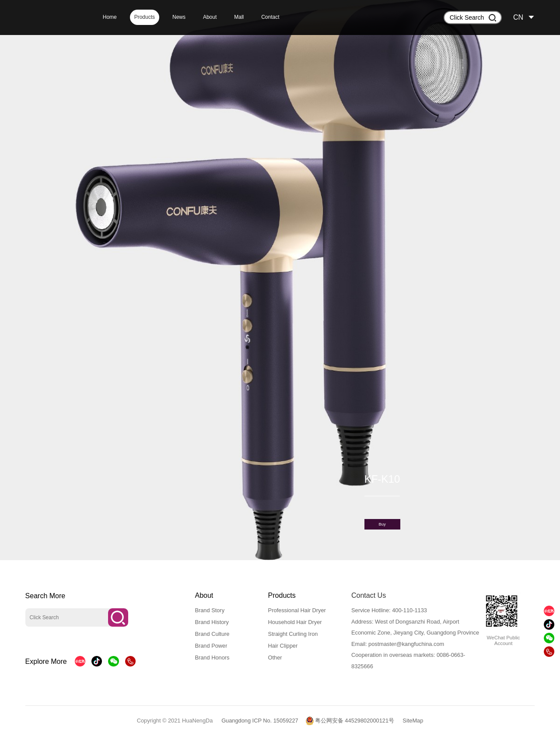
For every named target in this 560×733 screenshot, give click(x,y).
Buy (382, 524)
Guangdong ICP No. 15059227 (260, 721)
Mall (239, 17)
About (210, 17)
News (179, 17)
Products (145, 17)
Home (110, 17)
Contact (270, 17)
